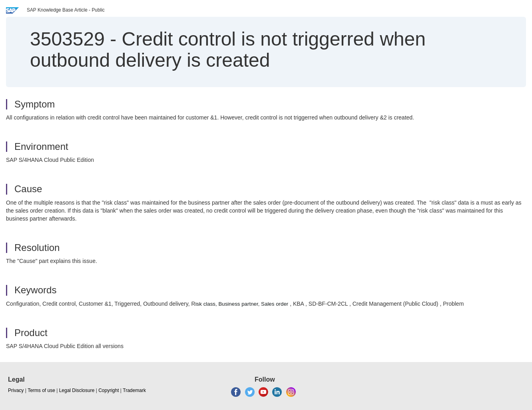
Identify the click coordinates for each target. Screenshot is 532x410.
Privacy (16, 390)
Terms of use (41, 390)
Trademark (134, 390)
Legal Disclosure (77, 390)
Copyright (109, 390)
